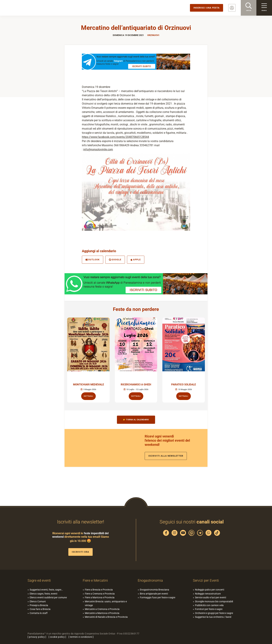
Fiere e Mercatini (95, 580)
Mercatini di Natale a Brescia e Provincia (106, 617)
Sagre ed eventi (39, 580)
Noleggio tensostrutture (208, 594)
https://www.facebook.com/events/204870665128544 (115, 137)
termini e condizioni (81, 637)
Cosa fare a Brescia (40, 609)
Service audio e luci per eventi (211, 597)
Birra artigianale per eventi (154, 594)
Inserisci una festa (207, 8)
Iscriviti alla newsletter (166, 456)
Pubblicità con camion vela (209, 605)
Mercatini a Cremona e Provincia (102, 609)
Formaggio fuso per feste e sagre (158, 597)
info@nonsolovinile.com (98, 149)
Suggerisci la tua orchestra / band (213, 617)
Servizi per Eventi (206, 580)
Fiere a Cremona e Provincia (100, 594)
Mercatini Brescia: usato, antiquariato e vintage (106, 603)
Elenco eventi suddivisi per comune (48, 597)
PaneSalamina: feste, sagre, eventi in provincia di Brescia (27, 8)
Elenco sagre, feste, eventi (43, 594)
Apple (136, 260)
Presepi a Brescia (39, 605)
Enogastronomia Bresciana (154, 590)
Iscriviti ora (80, 552)
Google (115, 260)
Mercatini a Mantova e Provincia (102, 613)
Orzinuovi (153, 35)
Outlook (93, 260)
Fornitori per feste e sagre (209, 609)
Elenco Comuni (38, 601)
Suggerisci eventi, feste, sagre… (46, 590)
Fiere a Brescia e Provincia (99, 590)
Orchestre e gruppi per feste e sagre (214, 613)
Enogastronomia (150, 580)
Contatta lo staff (39, 613)
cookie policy (57, 637)
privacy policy (37, 637)
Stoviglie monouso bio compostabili (214, 601)
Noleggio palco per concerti (210, 590)
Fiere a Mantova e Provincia (100, 597)
